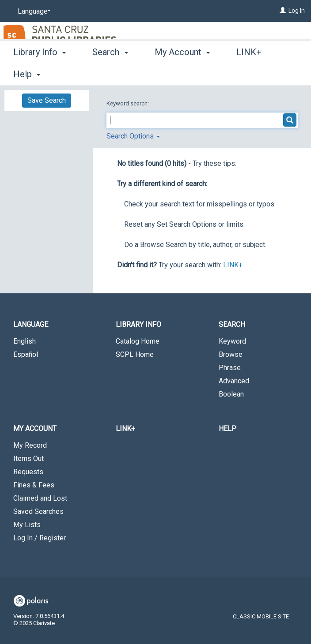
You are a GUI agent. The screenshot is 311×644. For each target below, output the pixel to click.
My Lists (27, 525)
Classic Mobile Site (261, 616)
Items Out (28, 459)
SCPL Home (135, 354)
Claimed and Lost (40, 498)
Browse (231, 354)
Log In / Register (40, 538)
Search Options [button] (133, 136)
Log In (297, 11)
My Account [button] (182, 73)
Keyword (232, 341)
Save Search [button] (47, 100)
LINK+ (233, 265)
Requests (28, 472)
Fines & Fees (34, 485)
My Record (30, 445)
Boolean (231, 394)
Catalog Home (138, 341)
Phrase (230, 368)
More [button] (254, 74)
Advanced (234, 381)
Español (26, 354)
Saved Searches (38, 511)
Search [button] (110, 73)
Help (228, 429)
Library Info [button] (40, 73)
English (25, 341)
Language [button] (31, 324)
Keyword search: (128, 103)
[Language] (33, 11)
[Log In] (283, 11)
